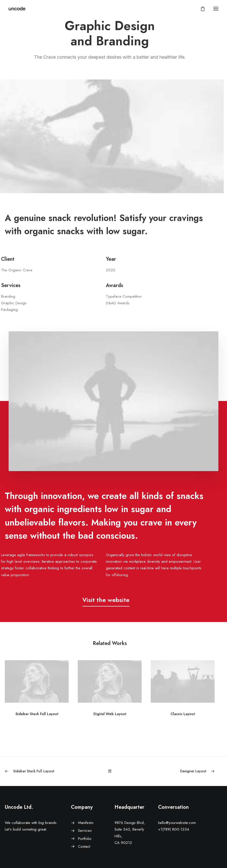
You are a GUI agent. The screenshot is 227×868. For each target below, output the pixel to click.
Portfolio (85, 839)
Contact (84, 846)
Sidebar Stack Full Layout (37, 714)
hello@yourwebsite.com (177, 823)
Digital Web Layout (110, 714)
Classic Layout (183, 714)
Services (85, 831)
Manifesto (86, 823)
